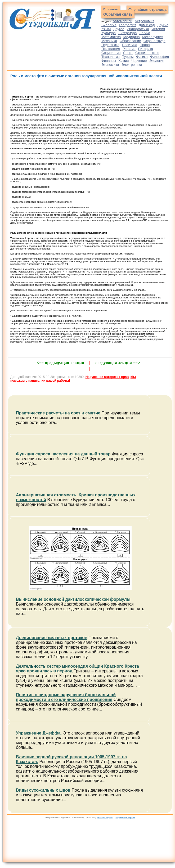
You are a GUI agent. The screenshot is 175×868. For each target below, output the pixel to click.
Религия (129, 49)
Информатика (138, 29)
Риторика (145, 49)
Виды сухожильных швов (43, 790)
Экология (157, 61)
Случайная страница (147, 10)
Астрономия (144, 21)
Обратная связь (118, 14)
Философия (160, 57)
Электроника (132, 65)
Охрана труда (154, 41)
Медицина (132, 37)
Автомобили (122, 21)
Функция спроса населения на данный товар (63, 454)
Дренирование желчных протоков (52, 638)
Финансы (109, 61)
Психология (111, 49)
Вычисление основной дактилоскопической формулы (73, 599)
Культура (109, 33)
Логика (145, 33)
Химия (124, 61)
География (127, 25)
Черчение (139, 61)
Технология (111, 57)
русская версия (105, 818)
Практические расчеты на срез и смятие (58, 413)
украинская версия (125, 818)
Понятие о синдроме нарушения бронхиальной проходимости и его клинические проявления (66, 697)
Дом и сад (147, 25)
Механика (109, 41)
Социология (111, 53)
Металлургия (153, 37)
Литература (128, 33)
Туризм (128, 57)
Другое (119, 29)
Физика (142, 57)
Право (145, 45)
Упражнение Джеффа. (39, 733)
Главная (111, 10)
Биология (109, 25)
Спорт (128, 53)
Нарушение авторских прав (107, 377)
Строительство (147, 53)
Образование (130, 41)
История (158, 29)
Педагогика (110, 45)
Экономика (110, 65)
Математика (111, 37)
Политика (130, 45)
